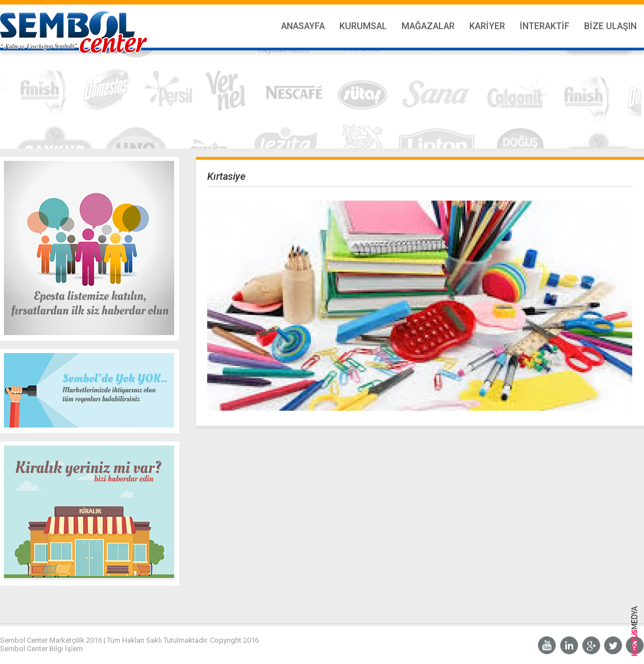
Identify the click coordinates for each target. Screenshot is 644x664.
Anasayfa (303, 26)
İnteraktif (545, 26)
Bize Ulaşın (610, 26)
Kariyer (487, 26)
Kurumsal (363, 26)
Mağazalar (428, 26)
